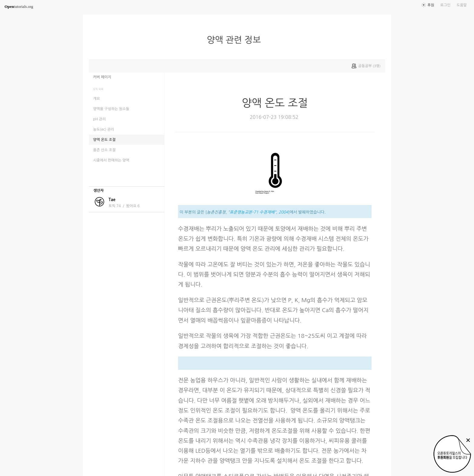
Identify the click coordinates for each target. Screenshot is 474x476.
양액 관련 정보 (236, 40)
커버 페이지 (102, 77)
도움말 (462, 5)
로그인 (445, 5)
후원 (431, 5)
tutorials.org (19, 7)
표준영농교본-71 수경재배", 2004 (259, 212)
